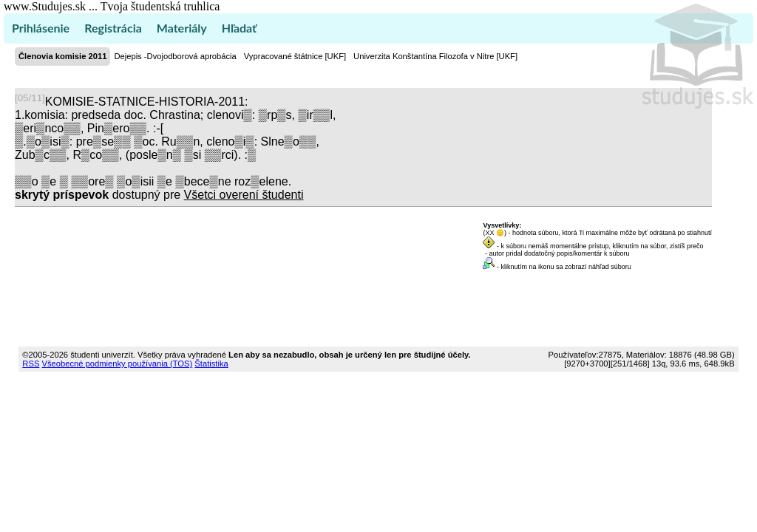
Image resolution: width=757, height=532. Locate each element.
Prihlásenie (41, 28)
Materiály (182, 28)
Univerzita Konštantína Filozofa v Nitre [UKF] (435, 56)
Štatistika (211, 364)
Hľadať (239, 28)
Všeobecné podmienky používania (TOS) (117, 364)
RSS (31, 364)
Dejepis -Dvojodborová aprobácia (175, 56)
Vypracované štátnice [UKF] (295, 56)
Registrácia (113, 28)
